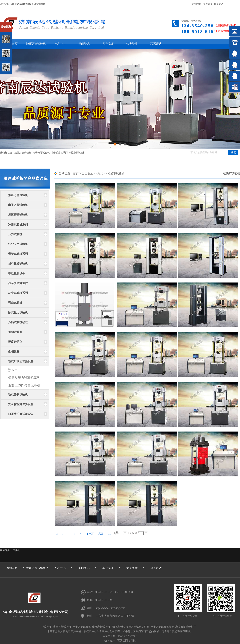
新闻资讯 (84, 44)
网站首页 (12, 568)
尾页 (101, 534)
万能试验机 (118, 627)
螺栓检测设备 (17, 273)
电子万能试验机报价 (162, 627)
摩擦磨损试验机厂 (186, 627)
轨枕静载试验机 (18, 395)
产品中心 (60, 44)
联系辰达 (219, 4)
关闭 (20, 24)
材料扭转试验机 (18, 264)
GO (110, 534)
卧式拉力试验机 (18, 313)
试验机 (16, 550)
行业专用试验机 (18, 244)
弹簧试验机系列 (18, 254)
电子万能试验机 (41, 153)
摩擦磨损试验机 (77, 153)
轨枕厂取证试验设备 (21, 361)
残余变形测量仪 (18, 283)
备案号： (108, 636)
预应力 (13, 370)
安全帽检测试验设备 (21, 404)
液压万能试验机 (36, 44)
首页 (76, 173)
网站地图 (197, 4)
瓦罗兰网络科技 (126, 641)
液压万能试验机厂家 (137, 627)
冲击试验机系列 (59, 153)
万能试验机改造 (18, 322)
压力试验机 (15, 234)
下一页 (90, 534)
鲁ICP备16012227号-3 (125, 636)
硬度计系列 (15, 342)
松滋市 (112, 173)
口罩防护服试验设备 (21, 414)
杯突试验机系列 (18, 293)
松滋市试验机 (232, 173)
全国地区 (87, 173)
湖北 (100, 173)
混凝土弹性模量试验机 (24, 386)
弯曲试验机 (15, 303)
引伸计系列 (15, 332)
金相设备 (14, 352)
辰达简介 (208, 4)
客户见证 (108, 44)
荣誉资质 (132, 44)
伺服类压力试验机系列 (24, 378)
